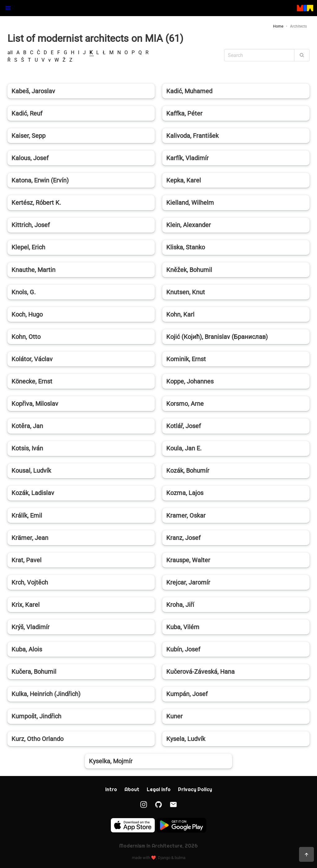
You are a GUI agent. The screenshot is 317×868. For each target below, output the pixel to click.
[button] (8, 8)
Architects (298, 26)
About (132, 789)
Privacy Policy (195, 789)
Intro (111, 789)
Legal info (159, 789)
